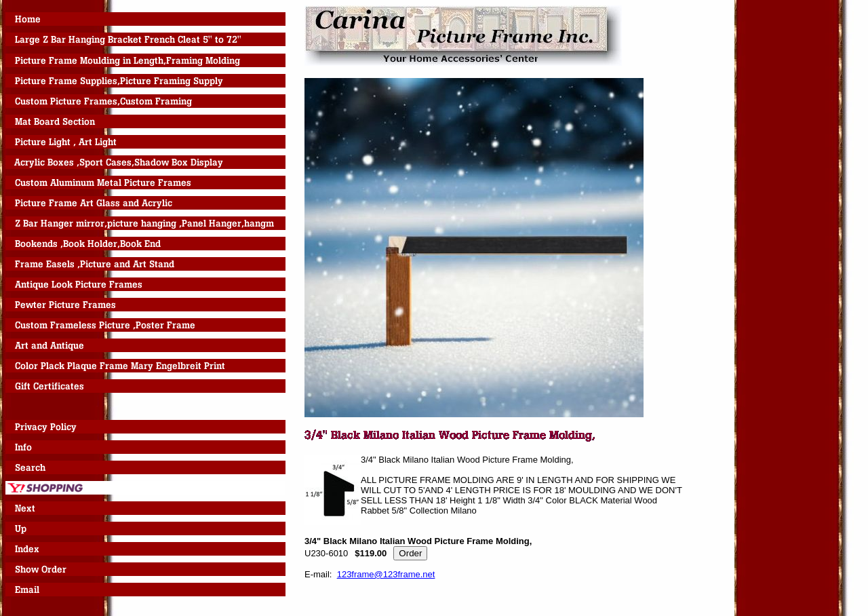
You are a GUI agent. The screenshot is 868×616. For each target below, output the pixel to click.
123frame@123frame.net (386, 574)
